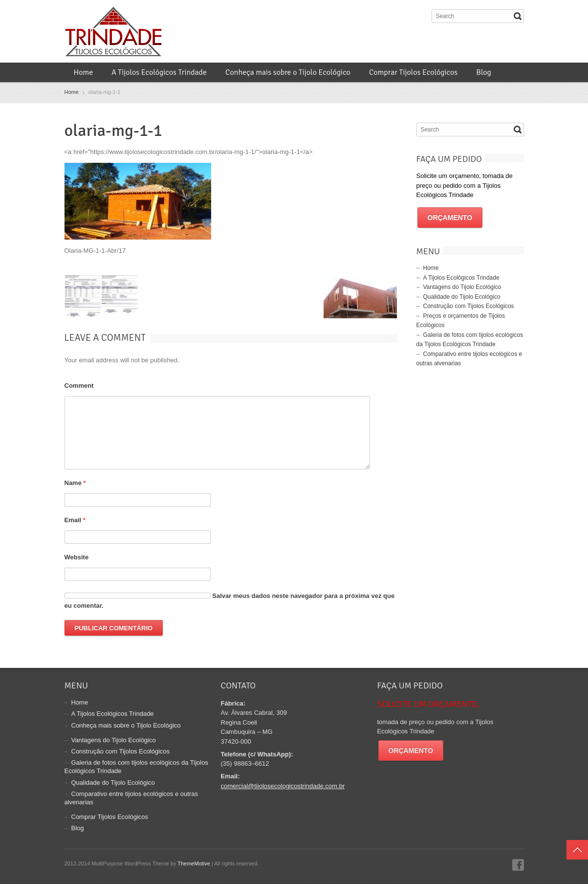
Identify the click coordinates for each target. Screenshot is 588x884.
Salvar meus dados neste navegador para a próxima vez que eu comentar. (230, 601)
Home (84, 72)
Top (577, 850)
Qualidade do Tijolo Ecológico (462, 297)
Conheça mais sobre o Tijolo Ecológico (288, 72)
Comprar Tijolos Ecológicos (413, 72)
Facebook (518, 865)
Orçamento (450, 218)
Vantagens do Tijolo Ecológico (462, 287)
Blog (484, 72)
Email (75, 520)
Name (75, 483)
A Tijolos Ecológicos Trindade (159, 72)
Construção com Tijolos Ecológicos (469, 306)
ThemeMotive (194, 863)
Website (77, 557)
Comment (79, 386)
